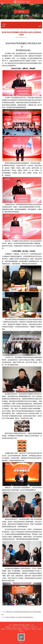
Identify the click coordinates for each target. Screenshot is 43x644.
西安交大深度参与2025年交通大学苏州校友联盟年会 (19, 617)
